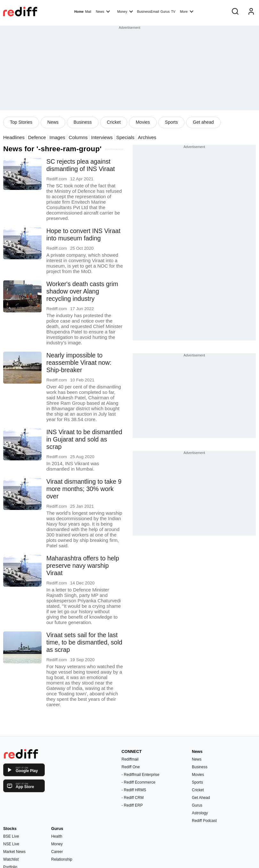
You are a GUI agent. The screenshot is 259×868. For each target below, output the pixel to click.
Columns (78, 137)
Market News (14, 852)
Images (57, 137)
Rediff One (131, 767)
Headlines (14, 137)
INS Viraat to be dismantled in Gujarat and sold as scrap (84, 439)
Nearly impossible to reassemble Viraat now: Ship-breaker (79, 363)
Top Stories (21, 122)
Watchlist (11, 859)
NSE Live (11, 844)
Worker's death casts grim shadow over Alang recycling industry (82, 291)
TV (173, 12)
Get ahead (203, 122)
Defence (37, 137)
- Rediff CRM (133, 798)
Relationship (62, 859)
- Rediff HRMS (134, 790)
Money (125, 11)
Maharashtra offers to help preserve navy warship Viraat (83, 566)
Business (83, 122)
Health (57, 836)
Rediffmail (130, 759)
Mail (88, 12)
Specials (126, 137)
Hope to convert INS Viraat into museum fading (83, 235)
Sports (171, 122)
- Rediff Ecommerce (138, 782)
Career (57, 852)
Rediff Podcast (204, 821)
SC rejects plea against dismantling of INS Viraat (81, 165)
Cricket (114, 122)
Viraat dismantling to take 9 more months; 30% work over (84, 489)
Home (79, 12)
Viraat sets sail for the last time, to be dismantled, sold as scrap (84, 642)
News (103, 11)
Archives (147, 137)
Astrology (200, 813)
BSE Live (11, 836)
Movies (143, 122)
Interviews (102, 137)
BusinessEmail (148, 12)
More (187, 11)
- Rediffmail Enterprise (141, 775)
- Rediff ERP (132, 805)
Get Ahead (201, 798)
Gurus (165, 12)
